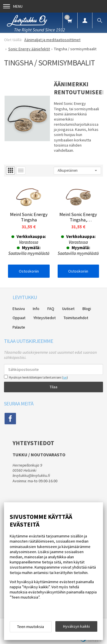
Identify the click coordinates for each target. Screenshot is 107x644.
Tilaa (53, 387)
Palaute (19, 327)
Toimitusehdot (76, 318)
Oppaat (19, 318)
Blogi (87, 309)
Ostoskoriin (29, 271)
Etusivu (19, 309)
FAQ (51, 309)
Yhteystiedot (45, 318)
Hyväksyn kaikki (76, 626)
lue (65, 377)
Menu (13, 6)
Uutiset (68, 309)
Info (36, 309)
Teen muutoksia (31, 627)
